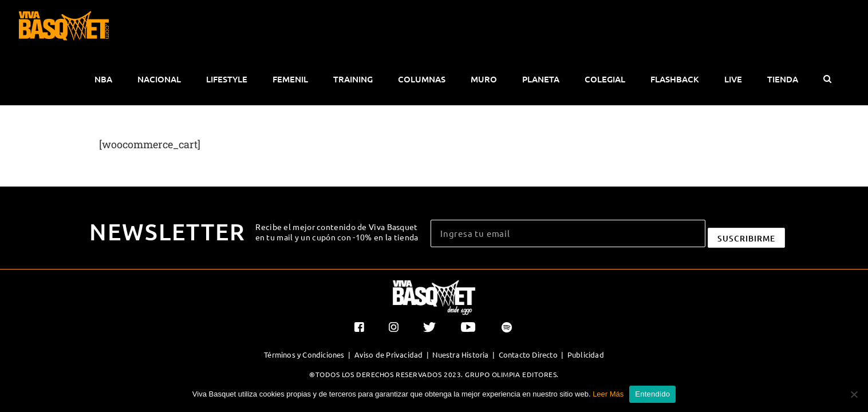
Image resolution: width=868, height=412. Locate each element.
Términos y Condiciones (304, 302)
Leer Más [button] (608, 394)
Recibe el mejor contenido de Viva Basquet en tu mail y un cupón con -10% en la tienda (337, 179)
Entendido (652, 394)
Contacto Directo (528, 302)
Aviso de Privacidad (389, 302)
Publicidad (586, 302)
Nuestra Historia (460, 302)
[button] (841, 26)
